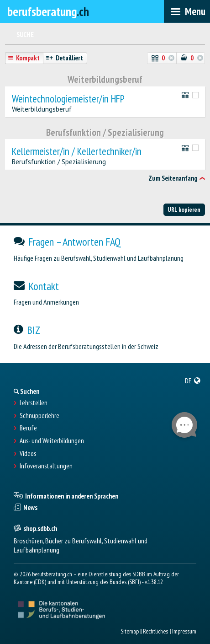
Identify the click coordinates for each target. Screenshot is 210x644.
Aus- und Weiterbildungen (52, 441)
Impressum (184, 631)
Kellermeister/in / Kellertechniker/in (77, 152)
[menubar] (187, 11)
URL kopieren (184, 209)
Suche (25, 35)
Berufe (28, 428)
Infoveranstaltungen (46, 466)
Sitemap (130, 631)
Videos (28, 454)
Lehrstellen (34, 403)
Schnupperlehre (39, 416)
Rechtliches (155, 631)
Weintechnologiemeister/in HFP (68, 99)
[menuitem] (193, 381)
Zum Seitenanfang (173, 178)
